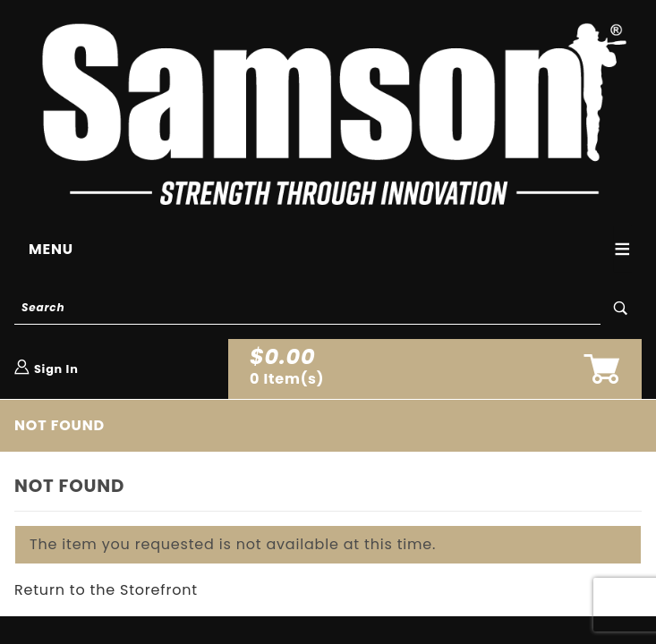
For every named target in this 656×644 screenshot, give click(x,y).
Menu (51, 249)
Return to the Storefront (106, 590)
